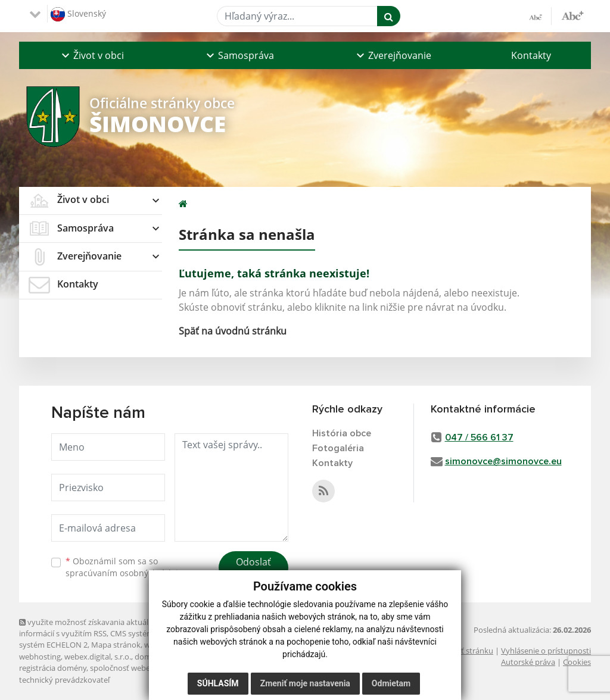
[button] (91, 55)
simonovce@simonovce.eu (503, 461)
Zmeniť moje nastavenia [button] (305, 683)
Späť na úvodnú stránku (233, 331)
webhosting (40, 657)
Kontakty (531, 55)
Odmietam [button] (391, 683)
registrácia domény (53, 668)
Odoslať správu (253, 569)
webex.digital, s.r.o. (98, 657)
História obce (342, 433)
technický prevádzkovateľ (64, 680)
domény (149, 657)
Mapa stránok (116, 645)
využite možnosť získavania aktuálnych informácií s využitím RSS (92, 628)
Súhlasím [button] (218, 683)
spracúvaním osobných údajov (126, 573)
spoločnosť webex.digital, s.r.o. (144, 668)
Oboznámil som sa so (126, 567)
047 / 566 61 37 (479, 437)
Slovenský (78, 14)
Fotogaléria (338, 448)
